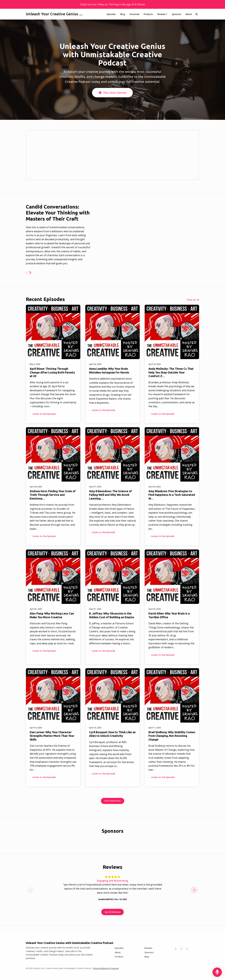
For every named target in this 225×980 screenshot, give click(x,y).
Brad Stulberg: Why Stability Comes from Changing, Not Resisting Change (172, 736)
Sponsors (176, 14)
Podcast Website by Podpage (106, 968)
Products (148, 14)
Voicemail (134, 14)
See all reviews (112, 912)
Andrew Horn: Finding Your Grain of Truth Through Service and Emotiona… (53, 495)
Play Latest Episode (112, 93)
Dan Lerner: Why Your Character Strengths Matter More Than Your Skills (52, 736)
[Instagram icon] (187, 949)
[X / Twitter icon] (176, 949)
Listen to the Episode (43, 414)
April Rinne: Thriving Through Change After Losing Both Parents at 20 (52, 372)
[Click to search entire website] (197, 14)
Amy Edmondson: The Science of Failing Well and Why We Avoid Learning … (110, 495)
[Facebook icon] (181, 949)
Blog (123, 14)
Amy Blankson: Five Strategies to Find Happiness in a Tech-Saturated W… (172, 495)
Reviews (161, 14)
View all (193, 300)
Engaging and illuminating (112, 881)
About (189, 14)
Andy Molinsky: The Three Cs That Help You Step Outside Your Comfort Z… (171, 372)
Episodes (111, 14)
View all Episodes (113, 801)
